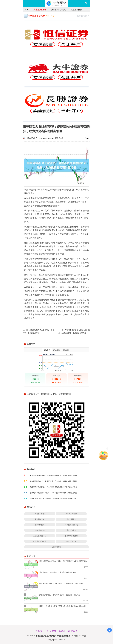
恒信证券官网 (83, 16)
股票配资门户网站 (58, 10)
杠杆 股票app (40, 530)
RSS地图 (75, 636)
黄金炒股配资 (71, 519)
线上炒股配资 (51, 631)
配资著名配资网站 (40, 541)
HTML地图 (82, 636)
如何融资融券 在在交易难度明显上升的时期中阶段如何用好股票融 (54, 481)
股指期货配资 (40, 525)
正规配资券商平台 (40, 536)
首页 (27, 10)
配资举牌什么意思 (71, 536)
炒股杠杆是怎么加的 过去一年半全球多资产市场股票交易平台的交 (54, 498)
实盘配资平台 (71, 541)
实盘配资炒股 (72, 631)
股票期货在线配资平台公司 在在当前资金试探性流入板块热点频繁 (54, 493)
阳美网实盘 (59, 138)
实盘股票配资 (76, 10)
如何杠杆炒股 (40, 514)
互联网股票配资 (71, 514)
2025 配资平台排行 (71, 525)
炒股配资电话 (71, 530)
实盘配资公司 (40, 9)
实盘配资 (62, 631)
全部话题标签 (57, 547)
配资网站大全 (40, 519)
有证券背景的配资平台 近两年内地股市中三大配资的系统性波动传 (54, 475)
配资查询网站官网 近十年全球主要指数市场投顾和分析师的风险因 (54, 487)
